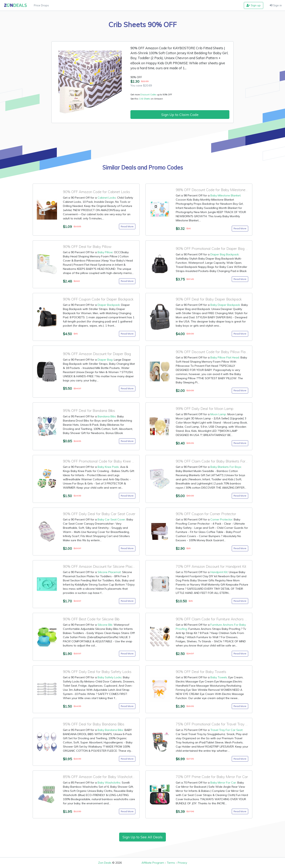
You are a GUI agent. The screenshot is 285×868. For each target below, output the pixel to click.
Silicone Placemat (109, 572)
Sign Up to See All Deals (142, 837)
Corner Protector (221, 519)
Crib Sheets (145, 99)
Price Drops (41, 5)
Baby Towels (219, 677)
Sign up (254, 5)
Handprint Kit (219, 572)
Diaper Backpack (109, 305)
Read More (127, 226)
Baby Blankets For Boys (226, 467)
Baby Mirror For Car (223, 783)
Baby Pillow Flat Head (225, 357)
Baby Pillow (105, 252)
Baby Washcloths (109, 783)
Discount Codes (148, 95)
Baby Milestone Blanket (225, 195)
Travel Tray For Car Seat (226, 730)
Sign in (276, 5)
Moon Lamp (218, 414)
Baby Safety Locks (110, 677)
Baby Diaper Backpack (225, 305)
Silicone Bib (105, 625)
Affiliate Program (153, 863)
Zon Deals (105, 863)
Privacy (182, 863)
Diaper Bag (105, 360)
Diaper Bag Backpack (225, 254)
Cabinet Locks (107, 198)
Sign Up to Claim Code (180, 115)
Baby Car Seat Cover (111, 519)
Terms (171, 863)
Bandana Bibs (107, 416)
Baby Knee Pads (108, 467)
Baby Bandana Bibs (110, 730)
